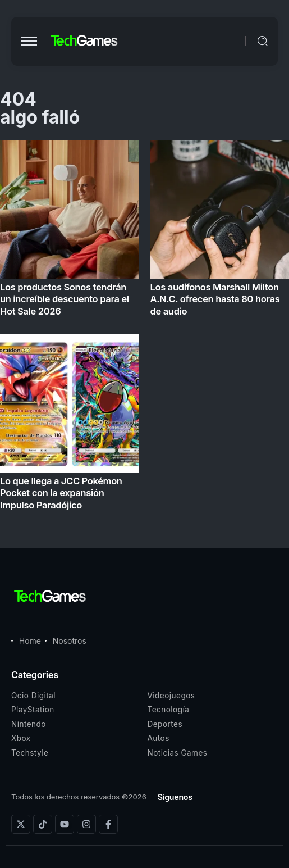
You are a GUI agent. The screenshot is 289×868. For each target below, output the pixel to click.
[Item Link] (144, 329)
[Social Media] (21, 824)
